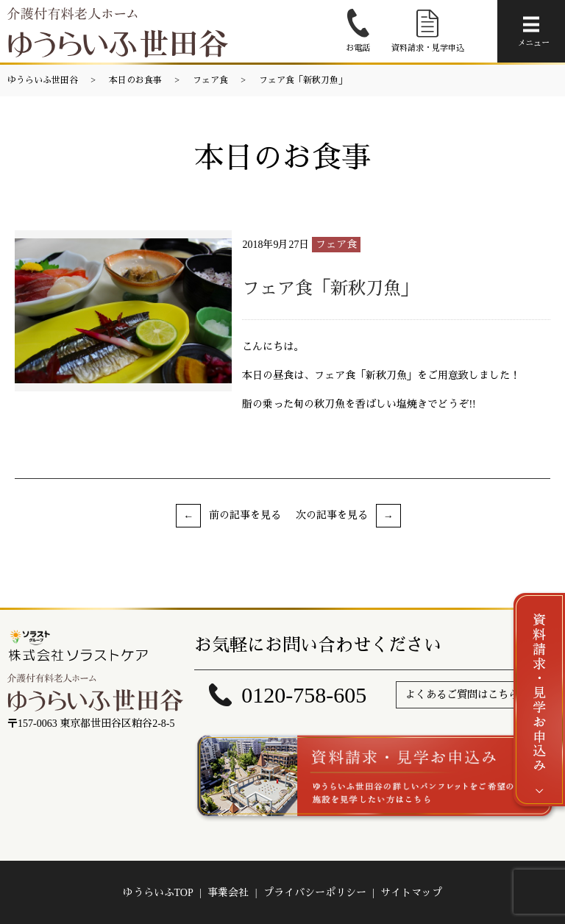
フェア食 (210, 80)
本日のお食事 (135, 80)
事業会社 (228, 893)
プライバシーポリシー (315, 893)
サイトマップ (411, 893)
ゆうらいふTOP (158, 893)
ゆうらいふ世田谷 (43, 80)
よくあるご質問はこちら (462, 695)
